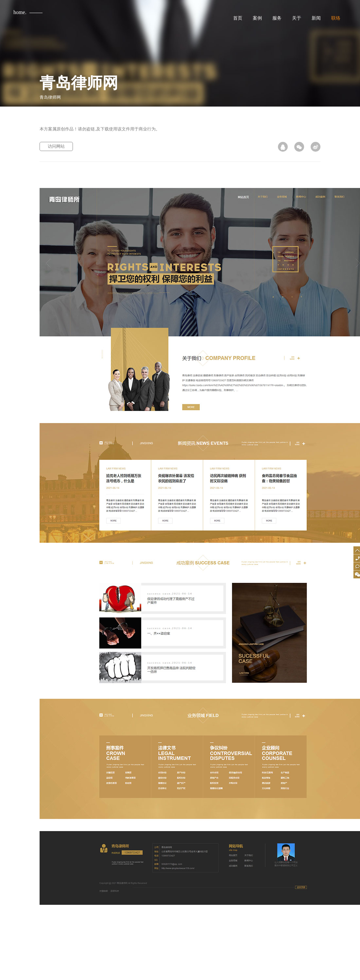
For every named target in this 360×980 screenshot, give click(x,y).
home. (20, 12)
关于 (297, 18)
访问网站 (56, 146)
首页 (238, 18)
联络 (336, 18)
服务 (277, 18)
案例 (257, 18)
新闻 (316, 18)
